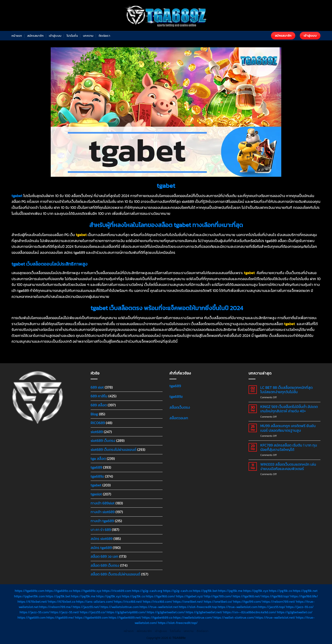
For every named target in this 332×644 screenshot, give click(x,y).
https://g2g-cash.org (147, 591)
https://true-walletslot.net (159, 607)
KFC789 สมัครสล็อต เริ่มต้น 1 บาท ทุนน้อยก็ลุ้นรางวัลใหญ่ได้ (289, 447)
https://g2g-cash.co (178, 591)
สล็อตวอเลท (179, 418)
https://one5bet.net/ (188, 602)
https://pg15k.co (280, 591)
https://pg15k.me (230, 591)
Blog (94, 414)
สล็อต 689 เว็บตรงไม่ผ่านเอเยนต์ (115, 574)
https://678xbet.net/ (33, 602)
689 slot (97, 387)
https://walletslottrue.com (120, 607)
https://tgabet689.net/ (125, 617)
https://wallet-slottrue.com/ (234, 617)
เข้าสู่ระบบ (55, 36)
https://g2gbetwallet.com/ (166, 612)
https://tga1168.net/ (247, 596)
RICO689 (98, 423)
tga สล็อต (98, 458)
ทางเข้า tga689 (102, 521)
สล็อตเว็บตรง (180, 407)
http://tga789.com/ (218, 596)
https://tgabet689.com (91, 617)
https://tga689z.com (30, 591)
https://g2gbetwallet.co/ (295, 612)
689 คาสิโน (99, 396)
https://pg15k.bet (205, 591)
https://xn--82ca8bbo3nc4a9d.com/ (250, 612)
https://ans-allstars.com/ (95, 602)
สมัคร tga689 (101, 548)
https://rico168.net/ (128, 602)
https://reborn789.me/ (56, 607)
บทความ (88, 36)
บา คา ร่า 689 (101, 530)
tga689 (96, 467)
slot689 (97, 432)
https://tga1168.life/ (304, 596)
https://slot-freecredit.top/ (178, 623)
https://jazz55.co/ (93, 612)
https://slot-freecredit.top (198, 607)
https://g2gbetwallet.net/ (204, 612)
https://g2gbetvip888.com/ (126, 612)
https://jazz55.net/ (86, 607)
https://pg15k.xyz (256, 591)
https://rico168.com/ (158, 602)
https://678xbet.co (62, 602)
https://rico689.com (117, 591)
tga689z (97, 476)
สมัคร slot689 (102, 539)
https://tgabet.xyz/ (190, 596)
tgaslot (96, 494)
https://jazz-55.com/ (35, 612)
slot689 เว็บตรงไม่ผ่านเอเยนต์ (113, 449)
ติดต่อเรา (104, 36)
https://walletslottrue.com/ (193, 617)
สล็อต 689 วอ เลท (104, 556)
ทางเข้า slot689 (103, 512)
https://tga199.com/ (247, 602)
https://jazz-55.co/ (300, 607)
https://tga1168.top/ (276, 596)
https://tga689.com (32, 617)
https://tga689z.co (59, 591)
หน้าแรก (17, 36)
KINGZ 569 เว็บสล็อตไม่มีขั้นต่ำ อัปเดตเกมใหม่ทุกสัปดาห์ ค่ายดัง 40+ (289, 409)
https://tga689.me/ (60, 617)
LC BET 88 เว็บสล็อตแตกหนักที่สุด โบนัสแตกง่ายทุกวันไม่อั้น (286, 390)
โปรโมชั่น (72, 36)
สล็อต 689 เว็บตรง (105, 565)
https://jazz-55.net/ (65, 612)
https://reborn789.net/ (279, 602)
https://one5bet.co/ (218, 602)
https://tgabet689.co (157, 617)
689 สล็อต (99, 405)
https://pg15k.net (305, 591)
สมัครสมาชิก (35, 36)
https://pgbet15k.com (30, 596)
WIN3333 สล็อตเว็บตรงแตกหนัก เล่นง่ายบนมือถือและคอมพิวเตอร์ (288, 467)
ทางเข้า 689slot (103, 503)
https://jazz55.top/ (272, 607)
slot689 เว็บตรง (103, 440)
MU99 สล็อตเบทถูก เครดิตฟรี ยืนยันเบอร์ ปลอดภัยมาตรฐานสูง (288, 428)
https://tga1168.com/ (160, 596)
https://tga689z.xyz (87, 591)
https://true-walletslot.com (238, 607)
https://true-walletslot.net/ (275, 617)
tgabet (96, 485)
